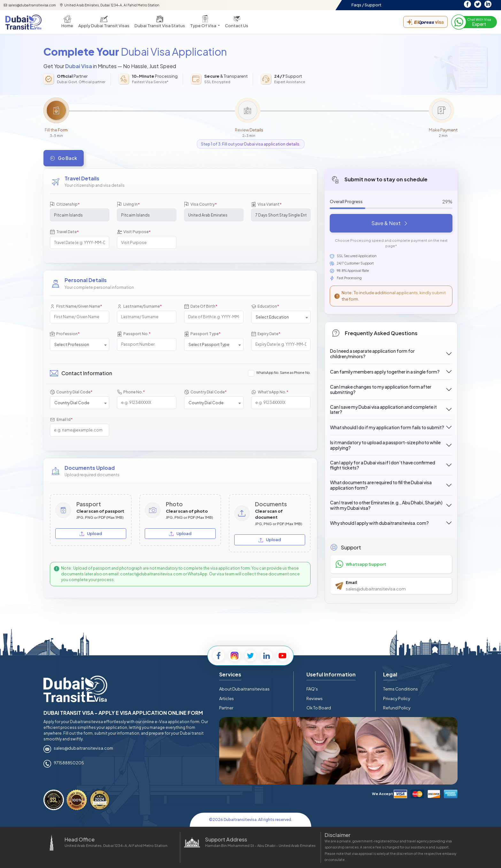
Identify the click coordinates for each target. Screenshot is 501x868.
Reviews (315, 698)
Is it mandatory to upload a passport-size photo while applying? (385, 445)
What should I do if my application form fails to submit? (387, 427)
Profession (65, 334)
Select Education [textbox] (272, 317)
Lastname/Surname (139, 306)
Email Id (61, 419)
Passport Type (202, 334)
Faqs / (358, 5)
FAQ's (312, 689)
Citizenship (65, 205)
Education (265, 306)
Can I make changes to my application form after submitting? (381, 389)
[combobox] (281, 317)
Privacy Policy (397, 698)
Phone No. (131, 392)
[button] (205, 22)
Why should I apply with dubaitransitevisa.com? (379, 523)
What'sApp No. (270, 392)
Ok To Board (319, 708)
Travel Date (64, 232)
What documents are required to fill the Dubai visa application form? (381, 485)
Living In (128, 205)
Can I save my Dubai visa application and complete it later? (383, 410)
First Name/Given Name (76, 306)
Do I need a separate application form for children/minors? (372, 354)
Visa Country (200, 205)
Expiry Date (266, 334)
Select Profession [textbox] (72, 345)
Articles (227, 698)
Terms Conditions (401, 689)
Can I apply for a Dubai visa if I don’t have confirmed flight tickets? (383, 465)
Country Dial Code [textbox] (72, 403)
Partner (226, 708)
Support (373, 5)
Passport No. (134, 334)
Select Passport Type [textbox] (209, 345)
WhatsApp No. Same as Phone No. (283, 373)
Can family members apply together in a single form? (385, 372)
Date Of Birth (201, 306)
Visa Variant (266, 205)
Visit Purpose (134, 232)
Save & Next (390, 223)
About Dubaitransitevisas (244, 689)
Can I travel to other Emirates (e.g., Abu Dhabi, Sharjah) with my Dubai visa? (386, 505)
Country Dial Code (71, 392)
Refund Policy (397, 708)
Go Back (64, 158)
